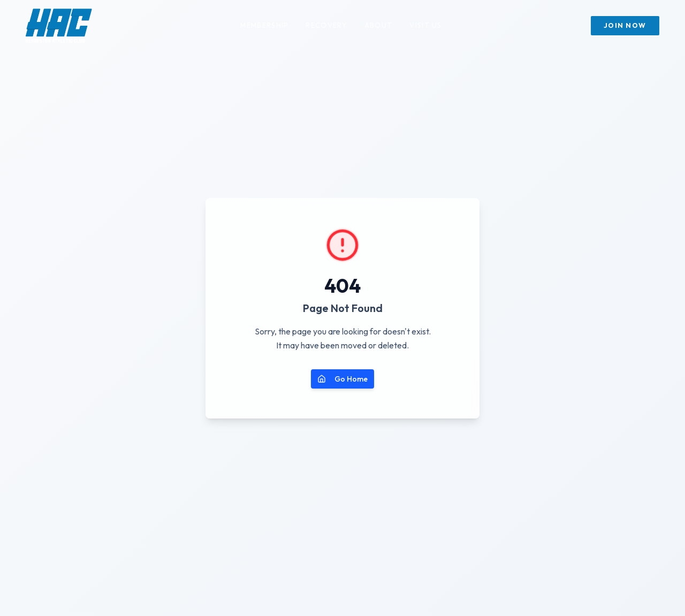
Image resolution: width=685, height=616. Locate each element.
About (379, 25)
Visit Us (425, 25)
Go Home (342, 379)
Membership (264, 25)
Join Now (625, 25)
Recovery (326, 25)
